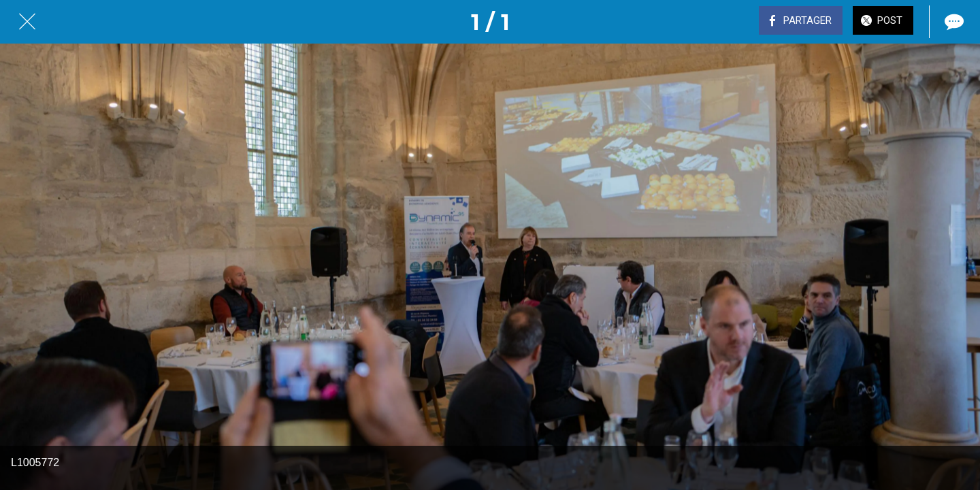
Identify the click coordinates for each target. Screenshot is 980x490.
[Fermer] (27, 22)
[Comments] (953, 22)
